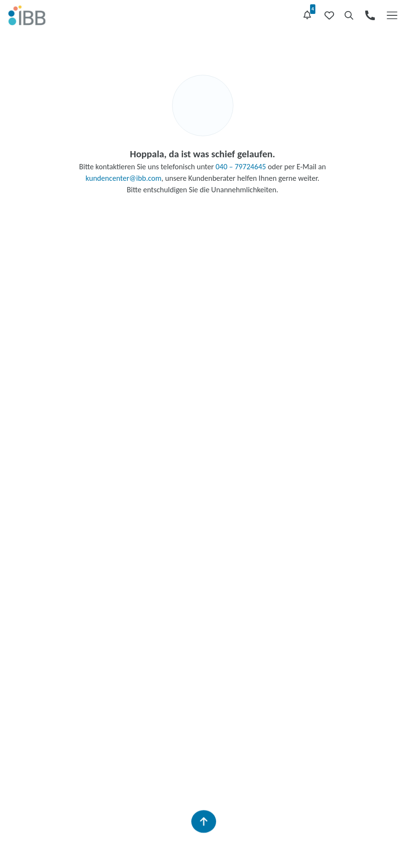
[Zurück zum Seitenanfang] (203, 821)
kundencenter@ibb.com (124, 178)
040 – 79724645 (241, 167)
